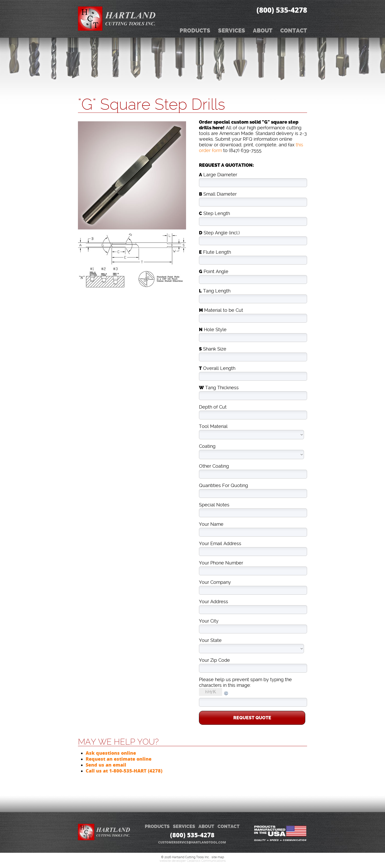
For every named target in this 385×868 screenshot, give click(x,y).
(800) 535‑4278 (282, 10)
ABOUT (206, 827)
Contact (294, 31)
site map (218, 857)
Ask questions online (111, 753)
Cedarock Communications (206, 861)
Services (232, 31)
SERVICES (184, 827)
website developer (173, 861)
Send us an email (106, 765)
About (263, 31)
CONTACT (228, 827)
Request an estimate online (119, 759)
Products (195, 31)
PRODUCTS (157, 827)
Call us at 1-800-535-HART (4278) (124, 771)
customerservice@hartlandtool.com (192, 842)
